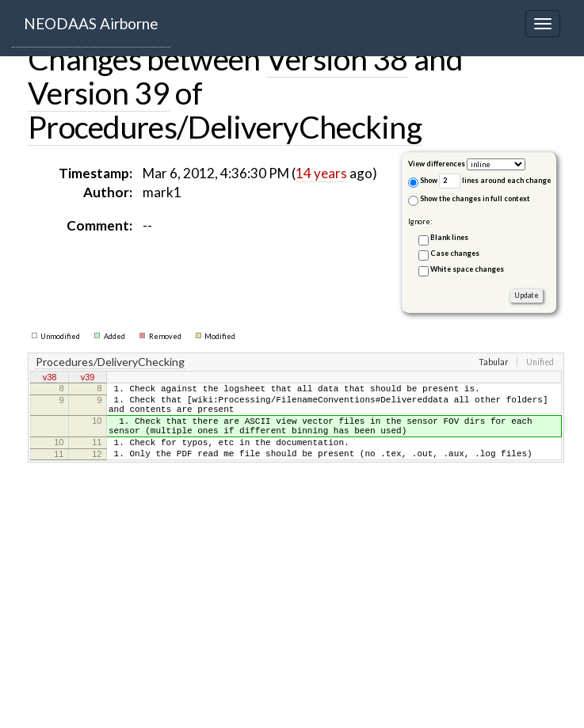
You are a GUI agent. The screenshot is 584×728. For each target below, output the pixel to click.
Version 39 (99, 93)
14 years (321, 173)
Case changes (455, 253)
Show (423, 182)
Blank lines (449, 237)
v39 (88, 379)
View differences (437, 164)
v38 (50, 379)
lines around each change (495, 181)
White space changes (467, 269)
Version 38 (337, 59)
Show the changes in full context (469, 200)
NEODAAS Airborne (91, 23)
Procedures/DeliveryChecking (225, 127)
